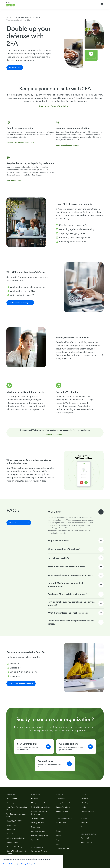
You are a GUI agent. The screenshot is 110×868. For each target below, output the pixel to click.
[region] (32, 862)
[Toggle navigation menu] (102, 4)
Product (10, 17)
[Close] (60, 858)
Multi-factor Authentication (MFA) (29, 17)
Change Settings (27, 864)
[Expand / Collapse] (101, 512)
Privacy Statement (10, 864)
